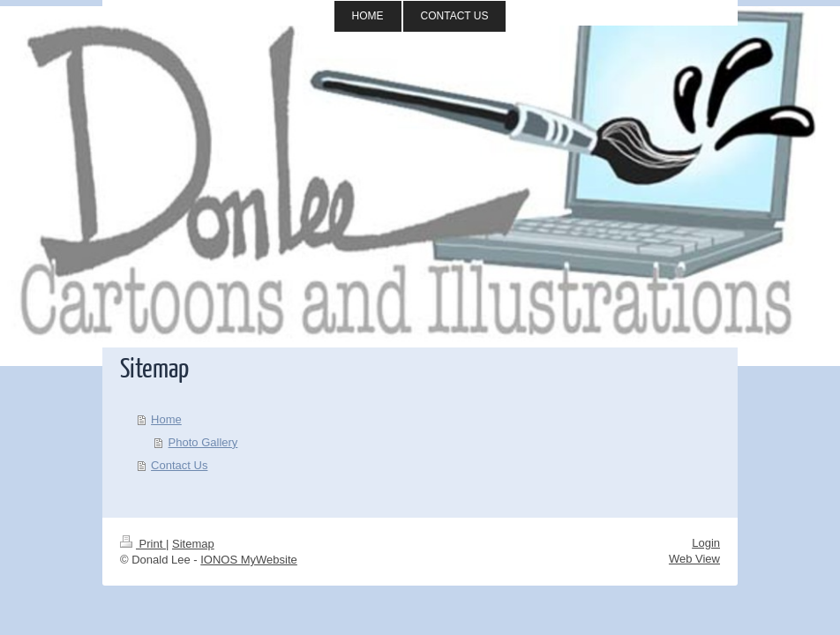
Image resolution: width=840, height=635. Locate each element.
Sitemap (193, 544)
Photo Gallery (203, 442)
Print (143, 544)
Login (706, 543)
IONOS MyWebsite (249, 560)
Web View (694, 559)
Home (166, 419)
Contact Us (179, 465)
